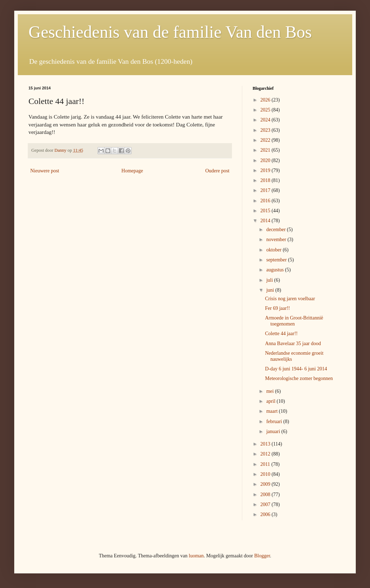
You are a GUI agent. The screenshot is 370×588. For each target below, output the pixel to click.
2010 (266, 474)
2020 (266, 160)
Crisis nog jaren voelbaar (290, 299)
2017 (266, 190)
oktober (274, 250)
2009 (266, 484)
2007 (266, 504)
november (277, 240)
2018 (266, 180)
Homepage (132, 171)
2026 (266, 100)
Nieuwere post (45, 171)
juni (271, 290)
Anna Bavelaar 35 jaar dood (293, 344)
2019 (266, 170)
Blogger (262, 556)
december (276, 230)
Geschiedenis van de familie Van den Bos (170, 32)
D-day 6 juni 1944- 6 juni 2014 (296, 369)
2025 (266, 110)
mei (271, 391)
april (271, 401)
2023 (266, 130)
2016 (266, 201)
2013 (266, 444)
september (277, 260)
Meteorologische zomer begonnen (299, 378)
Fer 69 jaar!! (277, 308)
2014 (266, 221)
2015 (266, 211)
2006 (266, 514)
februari (275, 422)
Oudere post (217, 171)
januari (274, 431)
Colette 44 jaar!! (281, 334)
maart (272, 411)
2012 (266, 454)
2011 (266, 464)
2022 (266, 140)
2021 (266, 150)
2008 (266, 495)
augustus (276, 270)
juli (270, 280)
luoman (196, 556)
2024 (266, 120)
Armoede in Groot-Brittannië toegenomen (294, 321)
